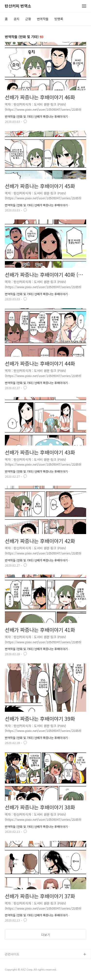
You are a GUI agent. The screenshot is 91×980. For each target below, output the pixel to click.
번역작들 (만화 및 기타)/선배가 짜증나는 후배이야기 (36, 116)
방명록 (59, 19)
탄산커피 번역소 (18, 6)
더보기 (46, 935)
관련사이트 (12, 954)
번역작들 (43, 19)
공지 (17, 19)
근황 (28, 19)
